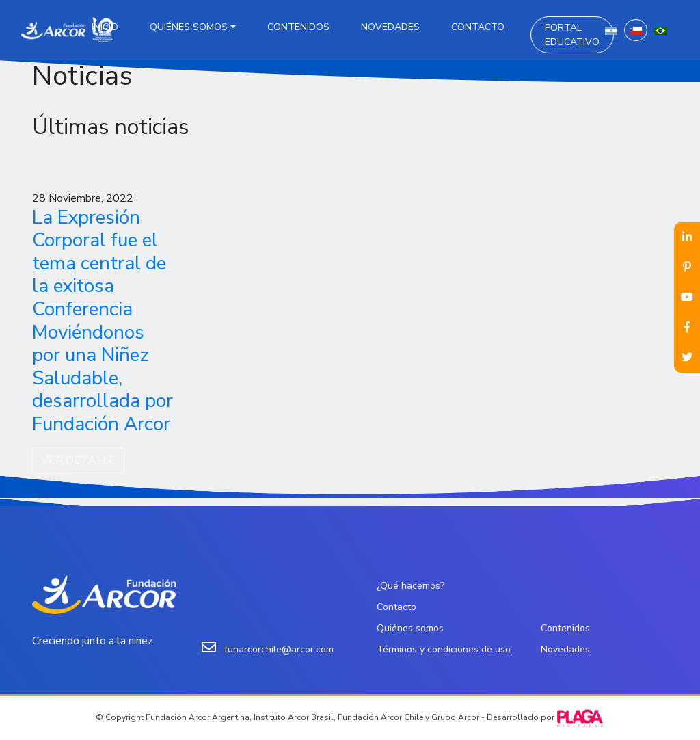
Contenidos (298, 27)
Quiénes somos (189, 27)
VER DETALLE (78, 460)
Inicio (105, 27)
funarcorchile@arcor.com (279, 649)
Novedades (390, 27)
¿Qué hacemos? (410, 586)
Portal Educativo (572, 35)
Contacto (478, 27)
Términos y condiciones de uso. (445, 649)
